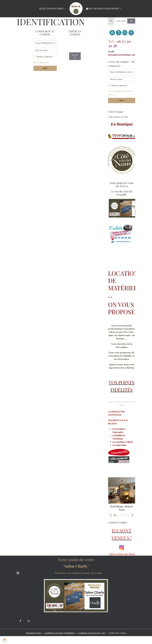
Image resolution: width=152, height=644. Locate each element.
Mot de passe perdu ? (42, 62)
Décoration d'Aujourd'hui (103, 9)
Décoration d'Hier (52, 9)
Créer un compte (115, 91)
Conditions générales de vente (93, 640)
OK (131, 21)
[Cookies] (5, 640)
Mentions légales (30, 640)
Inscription (75, 56)
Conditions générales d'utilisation (58, 640)
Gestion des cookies (120, 640)
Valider (45, 68)
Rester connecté (44, 56)
